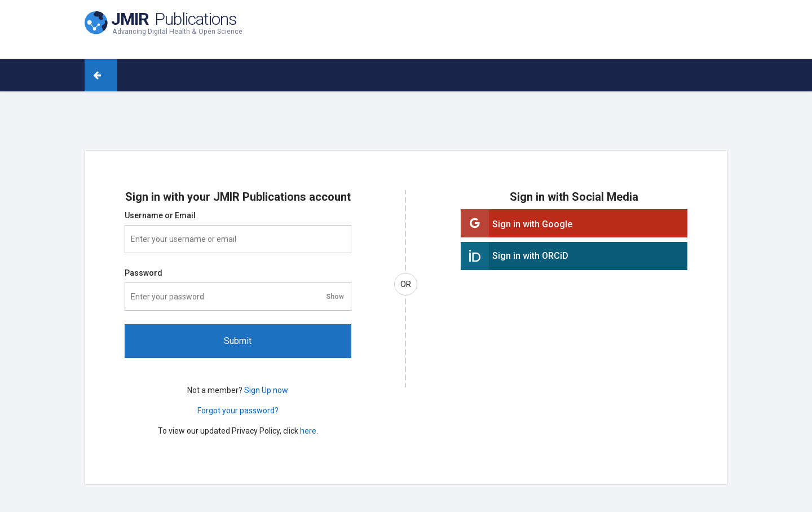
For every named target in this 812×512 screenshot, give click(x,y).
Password (144, 273)
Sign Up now (266, 390)
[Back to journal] (109, 75)
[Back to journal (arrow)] (93, 75)
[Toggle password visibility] (335, 297)
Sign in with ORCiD (530, 256)
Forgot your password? (238, 411)
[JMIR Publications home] (164, 21)
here (308, 431)
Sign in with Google (532, 224)
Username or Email (160, 215)
